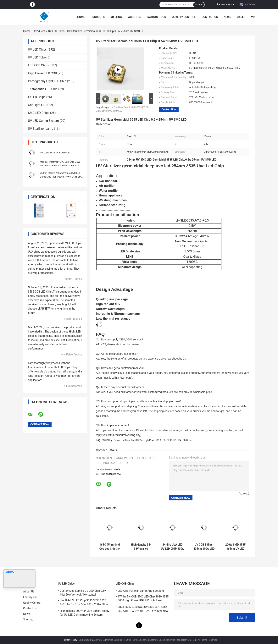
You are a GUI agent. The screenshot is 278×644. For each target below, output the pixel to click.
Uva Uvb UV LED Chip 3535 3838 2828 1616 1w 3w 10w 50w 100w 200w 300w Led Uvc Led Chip (84, 603)
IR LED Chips (37, 97)
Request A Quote (226, 4)
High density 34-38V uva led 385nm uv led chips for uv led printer (141, 547)
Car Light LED (37, 105)
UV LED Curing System (43, 121)
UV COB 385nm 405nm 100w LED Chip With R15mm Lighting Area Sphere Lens (204, 547)
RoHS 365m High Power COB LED (148, 440)
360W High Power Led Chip (116, 440)
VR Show (116, 17)
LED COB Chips (38, 65)
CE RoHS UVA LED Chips (179, 440)
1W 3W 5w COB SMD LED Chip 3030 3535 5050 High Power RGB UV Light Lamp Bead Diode (143, 599)
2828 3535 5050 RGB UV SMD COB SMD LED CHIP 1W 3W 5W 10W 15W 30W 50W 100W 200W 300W (143, 609)
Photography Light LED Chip (47, 81)
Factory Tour (157, 17)
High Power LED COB (42, 73)
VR (253, 17)
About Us (135, 17)
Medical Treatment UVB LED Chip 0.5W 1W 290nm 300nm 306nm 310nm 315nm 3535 (61, 166)
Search (199, 5)
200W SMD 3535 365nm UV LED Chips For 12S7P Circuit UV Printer (236, 547)
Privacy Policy (70, 640)
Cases (241, 17)
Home (81, 17)
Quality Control (184, 17)
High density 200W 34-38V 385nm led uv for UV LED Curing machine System (85, 613)
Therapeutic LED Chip (43, 89)
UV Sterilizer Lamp (41, 129)
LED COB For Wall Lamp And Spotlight (141, 591)
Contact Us (210, 17)
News (227, 17)
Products (98, 17)
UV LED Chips (56, 31)
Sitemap (28, 619)
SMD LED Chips (39, 113)
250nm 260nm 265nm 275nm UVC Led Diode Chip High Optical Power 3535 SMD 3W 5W (61, 177)
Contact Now (169, 109)
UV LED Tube (37, 57)
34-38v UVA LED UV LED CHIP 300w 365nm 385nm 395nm (173, 547)
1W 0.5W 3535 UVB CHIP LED (55, 153)
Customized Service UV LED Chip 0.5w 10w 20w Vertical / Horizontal (83, 593)
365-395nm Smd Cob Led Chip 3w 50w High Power (110, 547)
